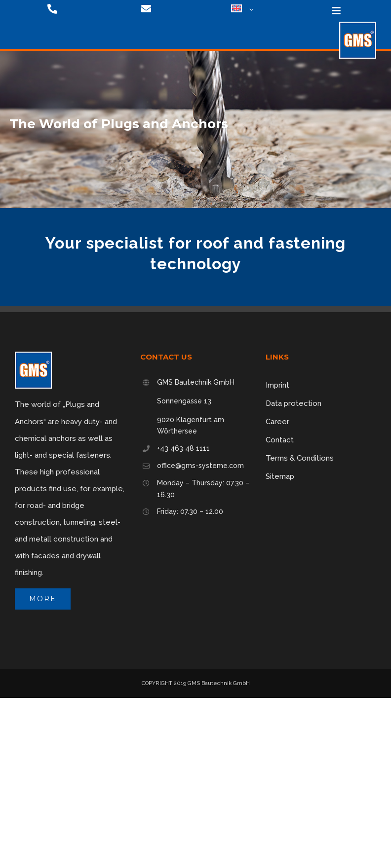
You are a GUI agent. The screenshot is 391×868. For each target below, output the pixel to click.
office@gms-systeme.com (200, 466)
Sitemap (280, 476)
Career (277, 422)
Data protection (293, 403)
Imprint (277, 385)
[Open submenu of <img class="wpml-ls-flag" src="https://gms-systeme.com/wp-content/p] (250, 10)
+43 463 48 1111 (183, 448)
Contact (280, 440)
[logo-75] (358, 25)
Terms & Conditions (300, 458)
